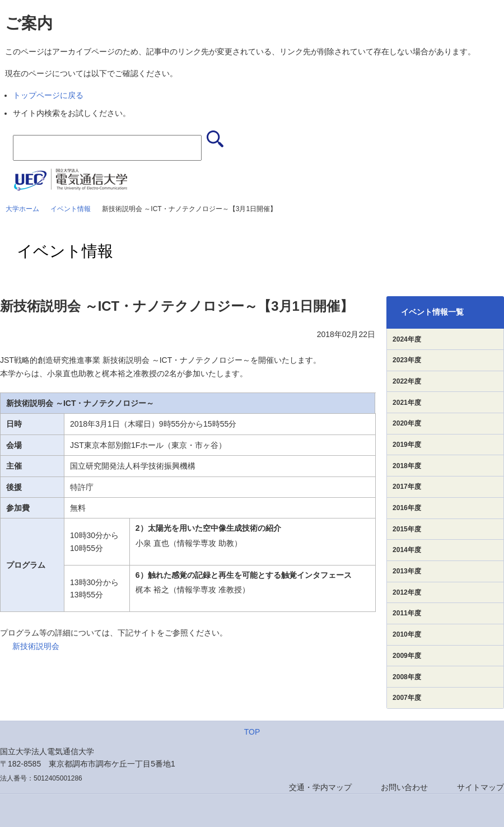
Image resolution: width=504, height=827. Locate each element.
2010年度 (407, 634)
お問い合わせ (404, 787)
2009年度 (407, 656)
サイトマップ (480, 787)
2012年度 (407, 592)
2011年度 (407, 613)
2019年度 (407, 445)
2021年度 (407, 403)
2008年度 (407, 677)
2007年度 (407, 698)
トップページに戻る (48, 95)
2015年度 (407, 529)
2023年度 (407, 360)
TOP (252, 732)
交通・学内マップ (320, 787)
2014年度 (407, 550)
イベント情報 (71, 209)
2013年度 (407, 571)
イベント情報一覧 (432, 312)
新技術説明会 (36, 646)
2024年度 (407, 339)
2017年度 (407, 487)
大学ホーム (22, 209)
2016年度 (407, 508)
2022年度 (407, 381)
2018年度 (407, 466)
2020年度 (407, 423)
